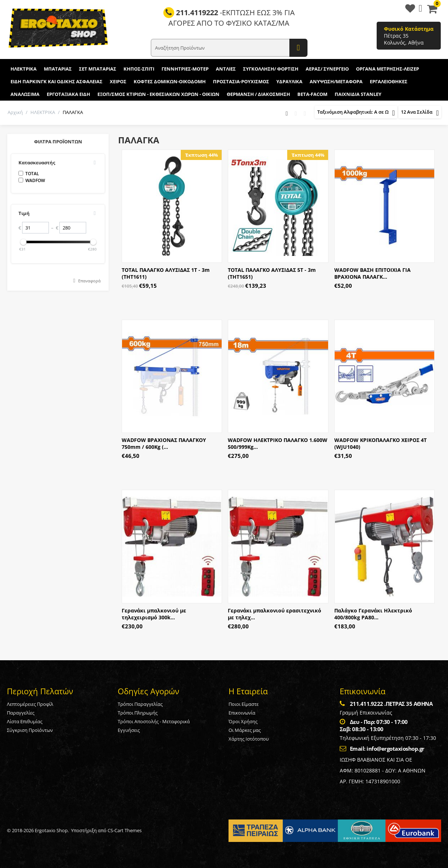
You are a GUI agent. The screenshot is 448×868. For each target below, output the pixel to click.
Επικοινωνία (242, 713)
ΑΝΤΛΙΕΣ (226, 69)
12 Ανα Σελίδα (420, 113)
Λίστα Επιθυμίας (25, 721)
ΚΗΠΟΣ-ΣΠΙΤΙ (139, 69)
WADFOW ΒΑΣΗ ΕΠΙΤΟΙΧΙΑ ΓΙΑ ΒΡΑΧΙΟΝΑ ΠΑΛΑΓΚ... (372, 273)
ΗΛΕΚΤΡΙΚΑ (24, 69)
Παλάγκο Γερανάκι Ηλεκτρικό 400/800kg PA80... (373, 614)
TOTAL (29, 174)
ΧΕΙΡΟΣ (118, 81)
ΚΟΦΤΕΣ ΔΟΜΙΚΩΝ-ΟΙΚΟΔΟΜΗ (170, 81)
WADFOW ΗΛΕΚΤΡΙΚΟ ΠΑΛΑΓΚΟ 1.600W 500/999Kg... (278, 443)
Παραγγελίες (21, 713)
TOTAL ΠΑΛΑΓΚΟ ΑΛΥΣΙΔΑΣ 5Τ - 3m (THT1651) (272, 273)
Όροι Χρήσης (243, 721)
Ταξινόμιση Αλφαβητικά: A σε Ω (356, 113)
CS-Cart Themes (125, 830)
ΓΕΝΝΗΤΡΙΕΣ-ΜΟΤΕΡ (185, 69)
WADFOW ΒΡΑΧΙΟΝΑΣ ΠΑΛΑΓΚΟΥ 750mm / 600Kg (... (164, 443)
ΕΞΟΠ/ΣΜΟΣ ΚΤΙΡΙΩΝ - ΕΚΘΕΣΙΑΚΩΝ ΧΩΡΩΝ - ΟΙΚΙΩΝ (158, 94)
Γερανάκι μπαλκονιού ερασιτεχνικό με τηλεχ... (275, 614)
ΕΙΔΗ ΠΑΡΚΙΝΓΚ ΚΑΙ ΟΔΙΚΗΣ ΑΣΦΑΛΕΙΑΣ (56, 81)
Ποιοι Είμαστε (244, 704)
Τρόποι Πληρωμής (138, 713)
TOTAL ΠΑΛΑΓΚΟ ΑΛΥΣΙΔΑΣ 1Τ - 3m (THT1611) (166, 273)
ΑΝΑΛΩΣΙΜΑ (25, 94)
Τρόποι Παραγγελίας (140, 704)
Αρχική (15, 112)
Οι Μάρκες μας (245, 730)
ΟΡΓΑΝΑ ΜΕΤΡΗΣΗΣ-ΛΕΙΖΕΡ (388, 69)
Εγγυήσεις (129, 730)
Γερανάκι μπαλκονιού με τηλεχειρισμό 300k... (154, 614)
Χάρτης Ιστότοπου (249, 739)
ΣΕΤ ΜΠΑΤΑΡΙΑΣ (98, 69)
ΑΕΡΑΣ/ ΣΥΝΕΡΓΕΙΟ (327, 69)
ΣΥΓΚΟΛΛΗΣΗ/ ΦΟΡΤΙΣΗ (271, 69)
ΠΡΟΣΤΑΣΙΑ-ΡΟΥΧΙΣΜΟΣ (241, 81)
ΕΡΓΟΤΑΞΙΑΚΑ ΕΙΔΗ (68, 94)
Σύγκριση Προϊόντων (30, 730)
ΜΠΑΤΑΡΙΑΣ (58, 69)
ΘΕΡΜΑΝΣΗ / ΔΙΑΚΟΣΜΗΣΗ (258, 94)
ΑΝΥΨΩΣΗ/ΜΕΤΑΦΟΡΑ (336, 81)
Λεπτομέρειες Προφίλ (30, 704)
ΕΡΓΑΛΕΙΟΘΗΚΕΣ (389, 81)
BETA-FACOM (312, 94)
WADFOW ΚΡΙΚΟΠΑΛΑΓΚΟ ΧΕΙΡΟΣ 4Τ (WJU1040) (380, 443)
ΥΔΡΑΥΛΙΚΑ (289, 81)
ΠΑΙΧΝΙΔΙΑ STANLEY (358, 94)
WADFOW (32, 180)
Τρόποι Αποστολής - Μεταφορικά (154, 721)
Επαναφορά (89, 281)
